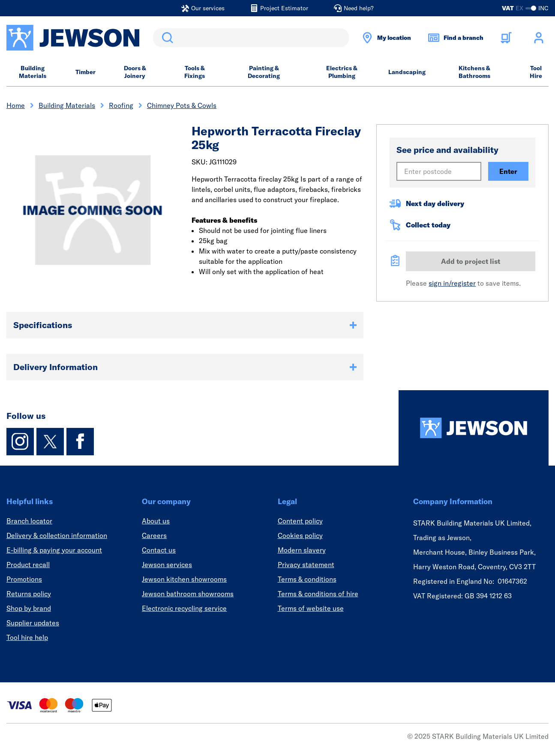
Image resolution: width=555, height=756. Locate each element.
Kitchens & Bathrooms (474, 72)
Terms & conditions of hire (318, 594)
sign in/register (452, 283)
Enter (508, 171)
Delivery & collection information (57, 535)
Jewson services (167, 565)
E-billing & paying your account (54, 550)
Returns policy (29, 594)
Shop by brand (29, 608)
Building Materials (33, 72)
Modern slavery (302, 550)
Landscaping (407, 72)
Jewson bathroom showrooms (188, 594)
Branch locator (29, 521)
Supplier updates (33, 623)
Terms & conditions (307, 579)
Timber (85, 72)
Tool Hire (536, 72)
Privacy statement (306, 565)
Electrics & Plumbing (342, 72)
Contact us (159, 550)
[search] (251, 38)
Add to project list (471, 261)
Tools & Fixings (195, 72)
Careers (154, 535)
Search (166, 38)
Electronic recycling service (184, 608)
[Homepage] (474, 428)
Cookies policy (300, 535)
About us (156, 521)
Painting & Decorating (264, 72)
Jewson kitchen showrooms (184, 579)
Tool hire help (27, 637)
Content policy (300, 521)
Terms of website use (311, 608)
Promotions (24, 579)
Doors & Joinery (135, 72)
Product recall (28, 565)
